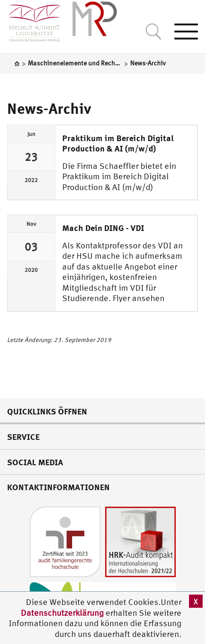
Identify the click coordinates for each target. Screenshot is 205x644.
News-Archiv (49, 108)
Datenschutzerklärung (62, 613)
